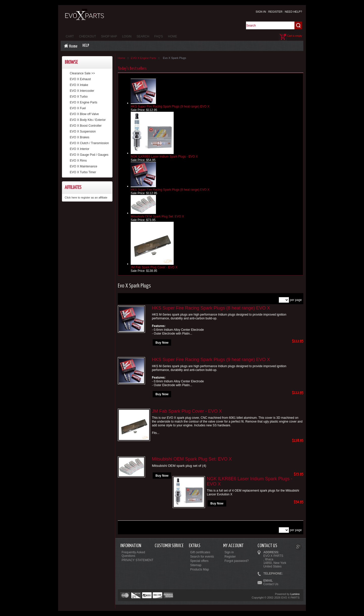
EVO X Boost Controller (86, 126)
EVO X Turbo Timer (83, 172)
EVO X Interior (79, 149)
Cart (70, 36)
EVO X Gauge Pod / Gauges (89, 155)
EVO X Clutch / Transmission (89, 143)
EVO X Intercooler (82, 91)
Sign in (261, 12)
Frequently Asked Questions (133, 554)
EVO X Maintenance (84, 166)
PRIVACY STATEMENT (138, 560)
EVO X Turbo (79, 97)
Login (127, 36)
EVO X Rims (78, 161)
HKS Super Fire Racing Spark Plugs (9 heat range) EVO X (170, 106)
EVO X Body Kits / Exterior (88, 120)
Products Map (199, 569)
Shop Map (109, 36)
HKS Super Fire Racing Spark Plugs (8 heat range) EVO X (170, 190)
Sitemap (196, 565)
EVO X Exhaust (80, 79)
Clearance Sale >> (82, 73)
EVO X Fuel (78, 108)
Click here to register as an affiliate (86, 197)
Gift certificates (200, 552)
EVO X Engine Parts (84, 102)
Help (86, 46)
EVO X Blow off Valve (84, 114)
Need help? (293, 12)
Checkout (87, 36)
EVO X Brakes (79, 137)
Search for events (202, 557)
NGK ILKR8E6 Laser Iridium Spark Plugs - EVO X (164, 157)
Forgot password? (237, 561)
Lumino (295, 594)
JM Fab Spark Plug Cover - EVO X (154, 267)
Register (275, 12)
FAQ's (158, 36)
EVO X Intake (79, 85)
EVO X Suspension (83, 131)
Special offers (199, 561)
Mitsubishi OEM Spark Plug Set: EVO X (157, 216)
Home (173, 36)
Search (143, 36)
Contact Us (271, 584)
